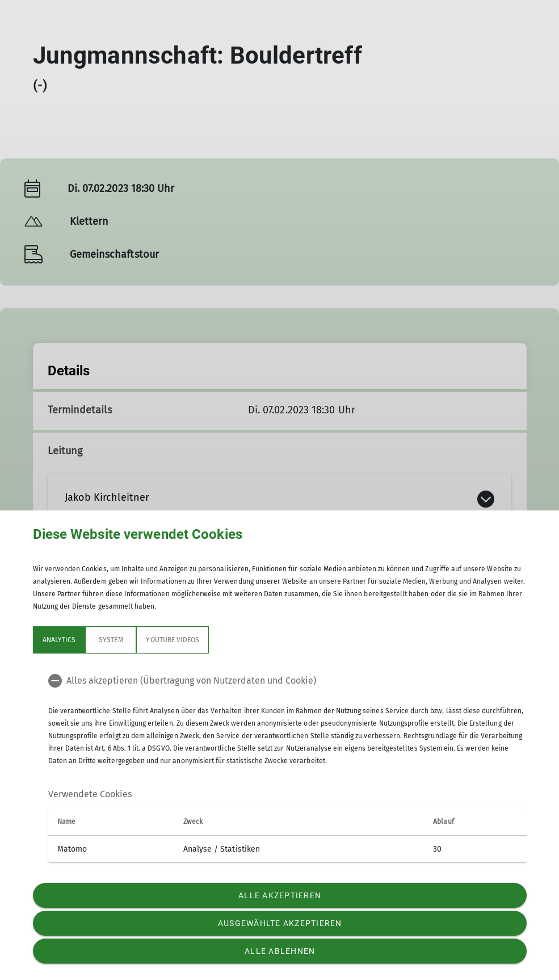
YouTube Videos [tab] (173, 640)
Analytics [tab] (59, 640)
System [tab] (111, 640)
